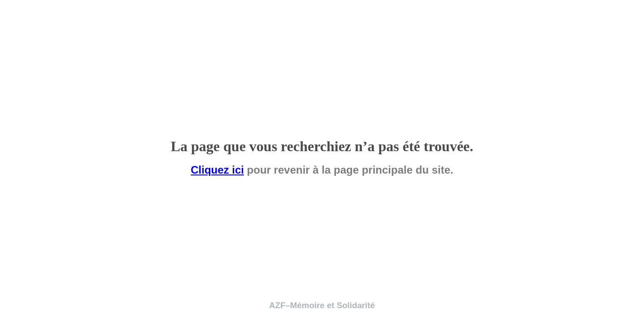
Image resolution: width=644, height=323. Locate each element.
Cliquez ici (217, 170)
